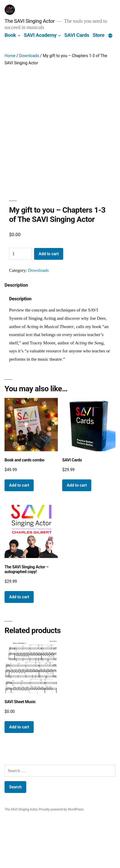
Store (98, 35)
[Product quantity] (20, 300)
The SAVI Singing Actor (30, 21)
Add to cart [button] (19, 532)
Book (10, 35)
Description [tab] (16, 332)
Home (10, 56)
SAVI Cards (77, 35)
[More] (110, 36)
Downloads (29, 56)
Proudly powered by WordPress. (62, 856)
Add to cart (49, 300)
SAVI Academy (40, 35)
